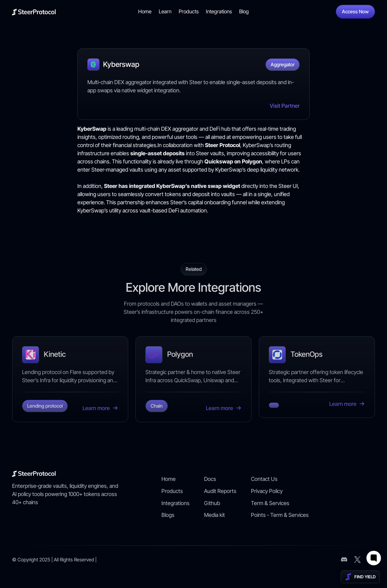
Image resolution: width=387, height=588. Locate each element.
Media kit (215, 515)
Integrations (219, 11)
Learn (165, 11)
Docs (210, 479)
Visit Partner (285, 106)
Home (145, 11)
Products (189, 11)
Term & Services (270, 503)
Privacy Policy (267, 491)
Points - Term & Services (280, 515)
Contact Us (264, 479)
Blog (244, 11)
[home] (34, 12)
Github (212, 503)
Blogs (168, 515)
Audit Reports (220, 491)
